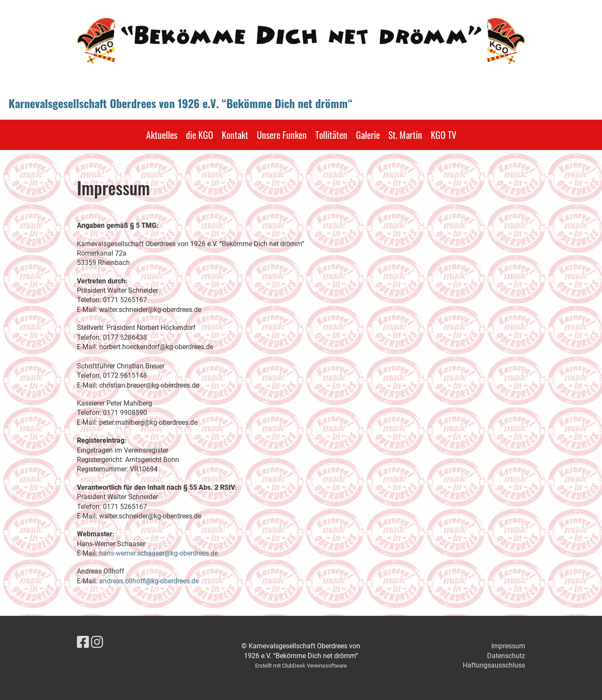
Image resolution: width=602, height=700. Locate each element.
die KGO (200, 135)
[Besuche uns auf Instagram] (97, 642)
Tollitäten (331, 135)
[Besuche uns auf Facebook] (83, 642)
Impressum (508, 646)
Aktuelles (162, 135)
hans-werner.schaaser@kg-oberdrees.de (159, 553)
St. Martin (405, 135)
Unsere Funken (282, 135)
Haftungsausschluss (494, 665)
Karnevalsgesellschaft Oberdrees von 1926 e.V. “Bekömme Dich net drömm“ (181, 103)
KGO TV (443, 135)
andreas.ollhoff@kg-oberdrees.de (149, 581)
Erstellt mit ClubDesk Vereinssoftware (301, 666)
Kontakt (235, 135)
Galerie (368, 135)
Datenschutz (506, 656)
